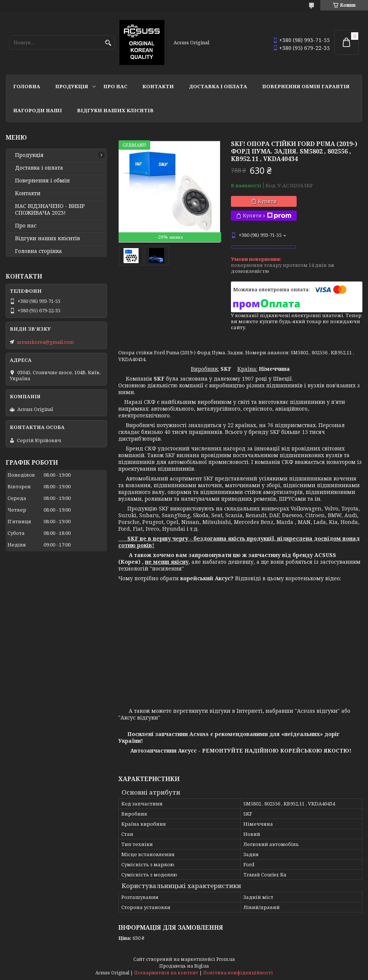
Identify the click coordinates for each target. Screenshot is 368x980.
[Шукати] (108, 43)
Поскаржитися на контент (166, 973)
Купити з (267, 216)
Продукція (72, 86)
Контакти (158, 86)
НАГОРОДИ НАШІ (38, 110)
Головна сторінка (38, 251)
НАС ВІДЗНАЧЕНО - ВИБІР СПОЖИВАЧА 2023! (50, 209)
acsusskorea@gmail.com (45, 342)
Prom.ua (225, 959)
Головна (27, 86)
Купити (267, 201)
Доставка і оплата (218, 86)
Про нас (115, 86)
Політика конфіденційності (238, 973)
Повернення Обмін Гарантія (306, 86)
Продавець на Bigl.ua (184, 966)
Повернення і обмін (42, 181)
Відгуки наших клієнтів (115, 110)
